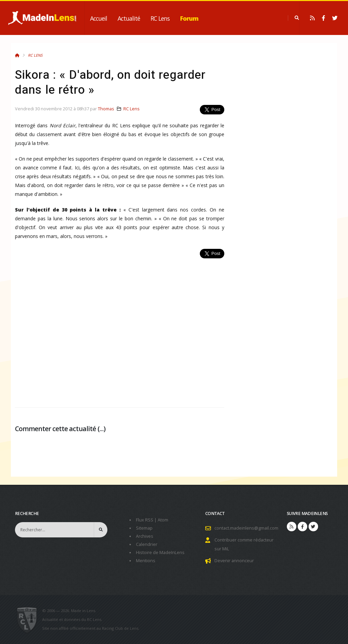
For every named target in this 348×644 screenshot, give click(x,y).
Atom (163, 520)
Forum (189, 18)
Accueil (99, 18)
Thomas (106, 109)
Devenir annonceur (234, 561)
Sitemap (144, 528)
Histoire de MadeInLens (160, 553)
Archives (145, 536)
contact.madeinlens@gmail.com (246, 528)
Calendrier (147, 544)
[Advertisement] (120, 329)
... (102, 429)
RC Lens (160, 18)
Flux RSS (145, 520)
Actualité (129, 18)
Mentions (146, 561)
